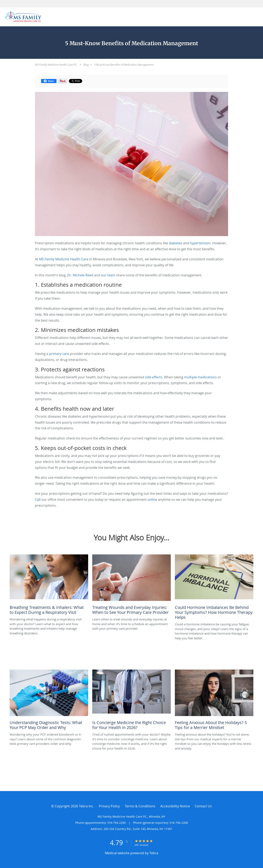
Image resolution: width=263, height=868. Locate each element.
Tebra (154, 853)
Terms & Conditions (140, 806)
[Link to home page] (22, 17)
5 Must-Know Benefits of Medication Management (124, 65)
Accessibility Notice (175, 806)
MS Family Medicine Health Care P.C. (56, 65)
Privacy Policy (109, 806)
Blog (86, 65)
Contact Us (203, 806)
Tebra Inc (86, 806)
